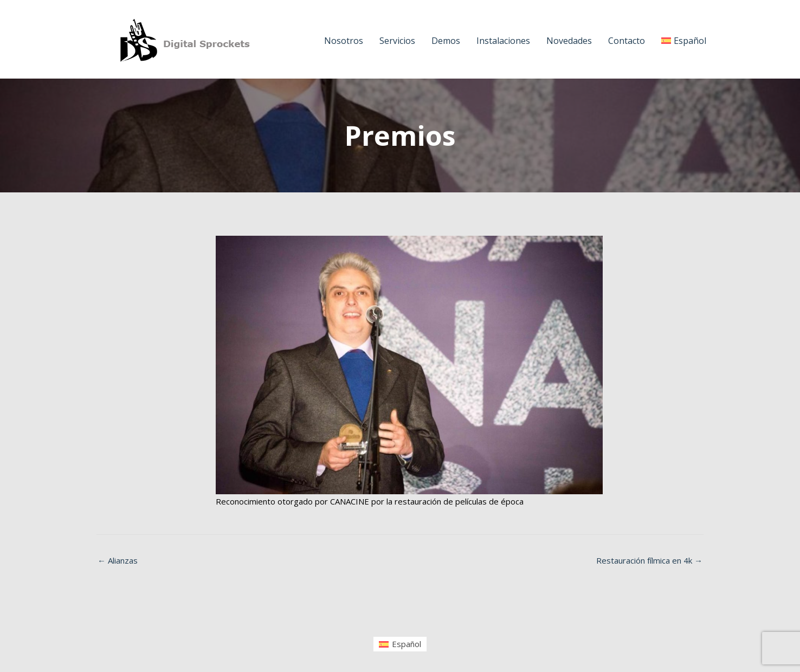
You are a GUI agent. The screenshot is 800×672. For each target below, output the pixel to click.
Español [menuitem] (407, 644)
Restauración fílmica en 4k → (649, 560)
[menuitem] (400, 644)
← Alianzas (118, 560)
